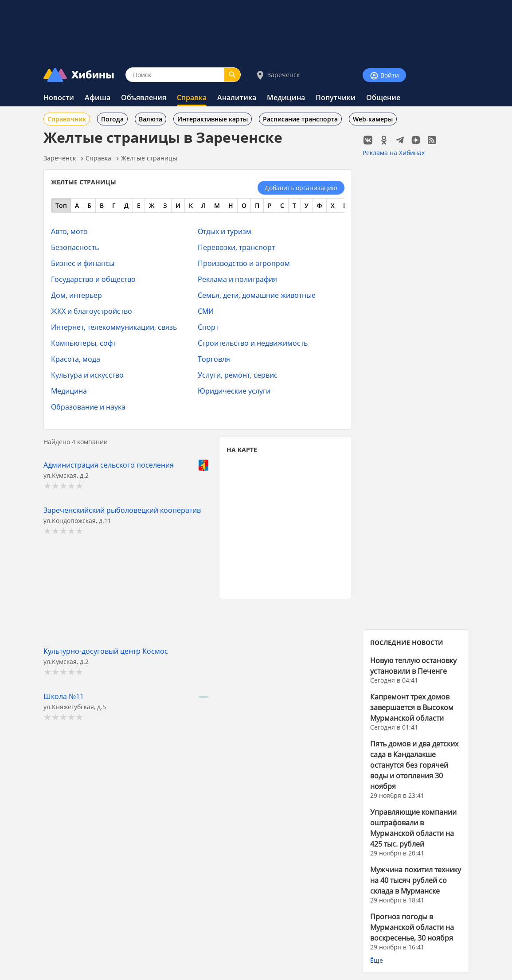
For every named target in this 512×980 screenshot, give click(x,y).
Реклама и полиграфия (237, 279)
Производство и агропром (244, 263)
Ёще (377, 960)
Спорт (208, 327)
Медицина (286, 98)
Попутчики (336, 98)
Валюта (150, 119)
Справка (192, 98)
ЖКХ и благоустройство (92, 311)
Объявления (144, 98)
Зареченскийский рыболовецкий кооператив (122, 510)
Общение (383, 98)
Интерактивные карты (213, 119)
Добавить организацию (301, 188)
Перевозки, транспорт (236, 247)
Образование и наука (88, 407)
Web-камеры (373, 119)
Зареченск (277, 75)
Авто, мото (69, 231)
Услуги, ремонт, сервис (238, 375)
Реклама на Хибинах (394, 153)
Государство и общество (93, 279)
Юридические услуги (234, 391)
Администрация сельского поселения (109, 465)
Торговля (214, 359)
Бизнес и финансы (83, 263)
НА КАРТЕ (242, 450)
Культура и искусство (87, 375)
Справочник (67, 119)
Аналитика (237, 98)
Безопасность (75, 247)
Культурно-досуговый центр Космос (106, 651)
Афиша (98, 98)
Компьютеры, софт (83, 343)
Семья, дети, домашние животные (257, 295)
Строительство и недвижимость (253, 343)
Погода (112, 119)
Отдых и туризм (225, 231)
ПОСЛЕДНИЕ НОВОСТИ (407, 642)
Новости (59, 98)
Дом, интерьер (76, 295)
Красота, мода (76, 359)
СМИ (206, 311)
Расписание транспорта (300, 119)
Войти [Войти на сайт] (384, 76)
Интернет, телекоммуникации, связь (114, 327)
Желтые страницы (149, 158)
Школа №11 (64, 696)
